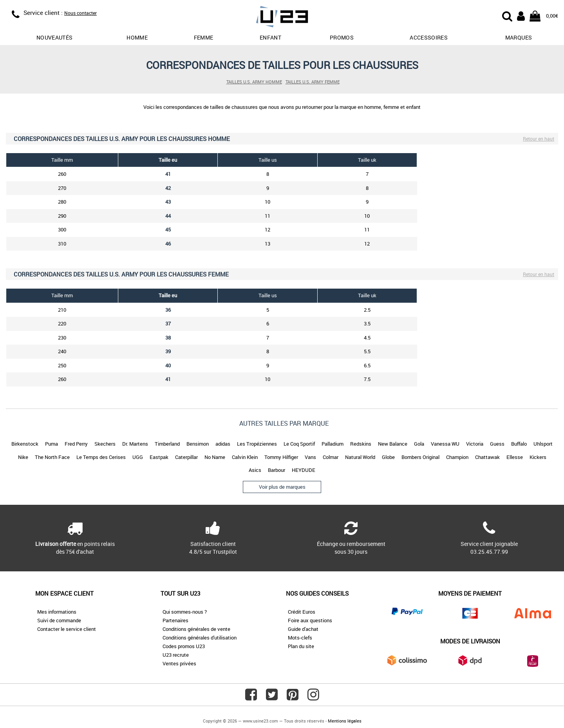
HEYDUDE (304, 470)
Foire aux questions (310, 620)
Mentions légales (345, 721)
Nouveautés (55, 37)
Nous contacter (80, 13)
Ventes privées (179, 663)
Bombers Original (420, 457)
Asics (255, 470)
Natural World (360, 457)
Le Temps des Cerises (101, 457)
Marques (519, 37)
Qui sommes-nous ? (185, 612)
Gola (419, 444)
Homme (137, 37)
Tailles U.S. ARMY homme (254, 82)
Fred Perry (76, 444)
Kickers (538, 457)
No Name (215, 457)
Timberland (167, 444)
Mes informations (57, 612)
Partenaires (175, 620)
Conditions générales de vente (196, 629)
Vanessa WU (445, 444)
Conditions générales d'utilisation (200, 638)
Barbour (277, 470)
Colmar (331, 457)
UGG (138, 457)
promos (342, 37)
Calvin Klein (245, 457)
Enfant (270, 37)
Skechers (105, 444)
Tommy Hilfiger (281, 457)
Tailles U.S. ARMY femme (313, 82)
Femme (204, 37)
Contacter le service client (67, 629)
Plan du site (301, 646)
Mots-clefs (300, 638)
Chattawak (487, 457)
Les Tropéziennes (257, 444)
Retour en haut (539, 139)
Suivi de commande (59, 620)
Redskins (361, 444)
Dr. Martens (135, 444)
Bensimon (198, 444)
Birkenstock (25, 444)
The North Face (52, 457)
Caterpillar (186, 457)
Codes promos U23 (184, 646)
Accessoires (429, 37)
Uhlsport (543, 444)
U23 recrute (176, 655)
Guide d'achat (303, 629)
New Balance (393, 444)
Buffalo (519, 444)
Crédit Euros (302, 612)
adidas (223, 444)
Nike (23, 457)
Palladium (333, 444)
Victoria (475, 444)
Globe (388, 457)
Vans (310, 457)
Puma (52, 444)
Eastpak (159, 457)
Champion (457, 457)
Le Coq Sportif (299, 444)
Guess (497, 444)
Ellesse (515, 457)
